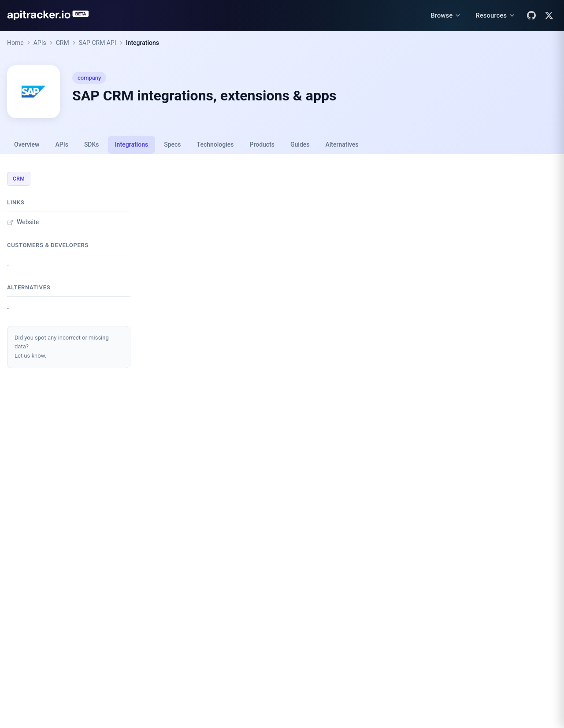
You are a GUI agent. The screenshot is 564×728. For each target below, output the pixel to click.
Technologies (215, 144)
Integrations (143, 43)
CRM (63, 43)
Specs (172, 144)
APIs (40, 43)
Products (262, 144)
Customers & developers (48, 245)
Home (15, 43)
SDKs (92, 144)
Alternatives (342, 144)
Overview (27, 144)
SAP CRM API (98, 43)
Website (23, 222)
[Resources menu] (495, 16)
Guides (300, 144)
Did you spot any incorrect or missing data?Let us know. (62, 347)
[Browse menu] (446, 16)
